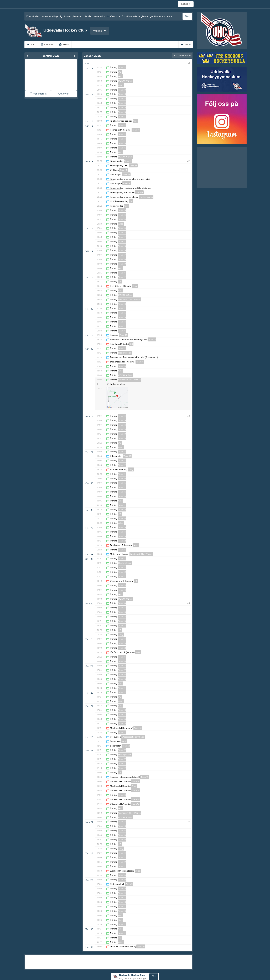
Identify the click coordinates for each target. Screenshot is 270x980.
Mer (186, 45)
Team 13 (122, 99)
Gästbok (113, 45)
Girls (120, 76)
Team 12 (122, 67)
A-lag (121, 85)
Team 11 (122, 117)
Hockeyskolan (146, 197)
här (107, 16)
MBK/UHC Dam (125, 81)
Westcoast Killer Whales (129, 300)
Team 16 (122, 148)
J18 (120, 72)
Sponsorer (132, 45)
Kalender (47, 45)
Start (31, 45)
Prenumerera (38, 94)
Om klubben (152, 45)
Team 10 (122, 90)
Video (79, 45)
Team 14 (122, 103)
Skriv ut (64, 94)
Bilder (64, 45)
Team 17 (122, 125)
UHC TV (95, 45)
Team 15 (122, 94)
